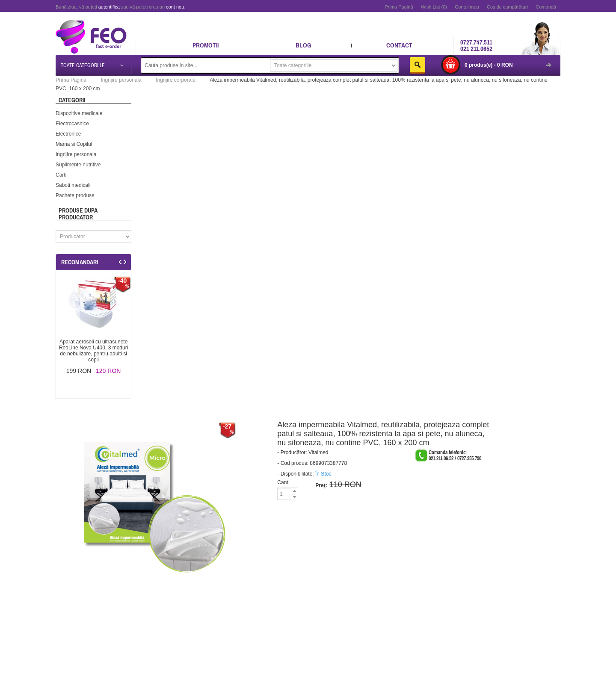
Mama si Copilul (74, 144)
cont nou (175, 7)
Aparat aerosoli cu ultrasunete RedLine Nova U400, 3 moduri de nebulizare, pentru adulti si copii (93, 351)
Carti (61, 175)
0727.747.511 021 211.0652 (476, 45)
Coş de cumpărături (507, 7)
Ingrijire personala (76, 154)
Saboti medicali (73, 185)
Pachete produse (75, 195)
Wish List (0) (434, 7)
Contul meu (467, 7)
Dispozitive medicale (79, 113)
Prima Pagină (399, 7)
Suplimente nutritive (78, 165)
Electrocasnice (72, 124)
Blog (304, 45)
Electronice (68, 134)
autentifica (109, 7)
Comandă (546, 7)
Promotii (206, 45)
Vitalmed (318, 452)
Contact (399, 45)
